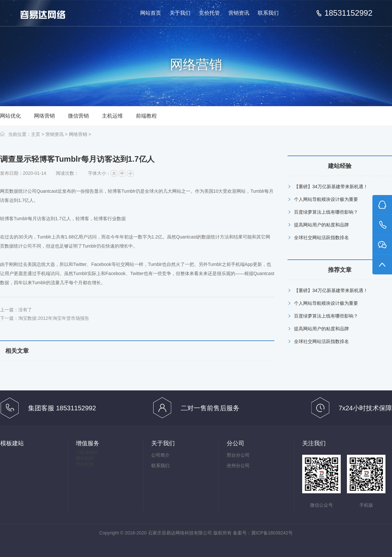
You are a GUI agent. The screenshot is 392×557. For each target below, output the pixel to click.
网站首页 (151, 13)
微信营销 (78, 116)
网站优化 (10, 116)
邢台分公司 (238, 455)
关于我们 (180, 13)
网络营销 (44, 116)
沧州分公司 (238, 466)
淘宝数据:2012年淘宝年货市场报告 (54, 318)
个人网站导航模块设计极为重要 (326, 199)
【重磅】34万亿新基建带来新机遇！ (331, 187)
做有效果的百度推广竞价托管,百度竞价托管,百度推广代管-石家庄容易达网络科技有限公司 (48, 14)
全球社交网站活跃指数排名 (321, 238)
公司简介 (160, 455)
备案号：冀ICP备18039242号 (263, 533)
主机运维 (112, 116)
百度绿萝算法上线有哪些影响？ (326, 212)
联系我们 (268, 13)
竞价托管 (209, 13)
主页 (36, 134)
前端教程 (146, 116)
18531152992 (348, 13)
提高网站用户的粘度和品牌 (321, 225)
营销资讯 (239, 13)
